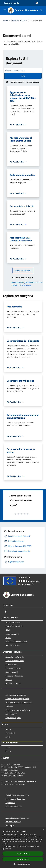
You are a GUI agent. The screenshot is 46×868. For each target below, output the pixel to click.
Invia (23, 76)
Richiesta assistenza (14, 806)
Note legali (10, 825)
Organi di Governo (13, 622)
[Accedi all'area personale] (37, 3)
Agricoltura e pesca (13, 718)
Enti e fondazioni (12, 634)
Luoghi (8, 747)
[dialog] (23, 848)
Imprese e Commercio (14, 668)
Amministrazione (18, 20)
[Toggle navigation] (5, 10)
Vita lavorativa (11, 664)
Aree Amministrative (14, 626)
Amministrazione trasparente (17, 818)
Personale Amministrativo (16, 641)
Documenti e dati (12, 645)
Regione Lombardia (11, 3)
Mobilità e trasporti (13, 683)
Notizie (8, 729)
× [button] (43, 830)
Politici (8, 638)
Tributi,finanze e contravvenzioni (19, 702)
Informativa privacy (13, 822)
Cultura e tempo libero (15, 661)
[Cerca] (41, 10)
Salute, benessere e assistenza (18, 710)
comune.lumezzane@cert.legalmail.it (21, 781)
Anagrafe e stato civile (15, 657)
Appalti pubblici (12, 672)
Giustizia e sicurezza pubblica (17, 699)
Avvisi (8, 737)
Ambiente (9, 706)
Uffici (8, 630)
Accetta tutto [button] (23, 854)
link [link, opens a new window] (10, 849)
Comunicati (10, 733)
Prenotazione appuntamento (17, 795)
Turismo (9, 680)
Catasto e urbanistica (14, 676)
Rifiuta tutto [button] (23, 859)
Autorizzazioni (11, 714)
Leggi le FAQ (10, 803)
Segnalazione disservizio (15, 799)
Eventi (8, 751)
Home (5, 20)
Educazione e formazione (16, 695)
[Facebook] (6, 611)
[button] (23, 864)
